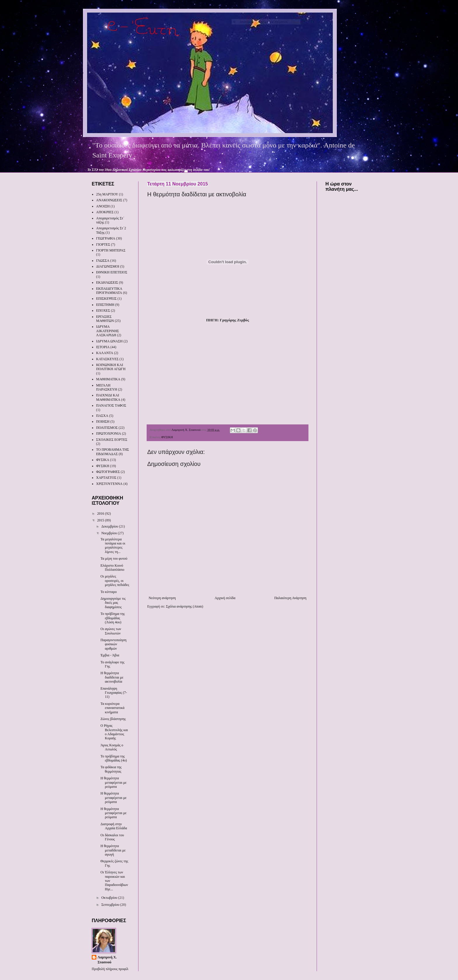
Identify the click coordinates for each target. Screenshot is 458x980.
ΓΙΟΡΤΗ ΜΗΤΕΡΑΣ (111, 250)
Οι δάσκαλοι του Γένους (112, 837)
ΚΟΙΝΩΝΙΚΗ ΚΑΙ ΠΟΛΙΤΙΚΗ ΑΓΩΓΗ (111, 367)
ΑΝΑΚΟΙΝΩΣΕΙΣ (109, 200)
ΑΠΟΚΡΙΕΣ (105, 212)
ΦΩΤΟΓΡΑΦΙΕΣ (108, 472)
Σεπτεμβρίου (111, 905)
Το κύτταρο (109, 592)
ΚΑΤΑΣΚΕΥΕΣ (107, 359)
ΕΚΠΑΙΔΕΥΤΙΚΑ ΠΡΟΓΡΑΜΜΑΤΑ (109, 291)
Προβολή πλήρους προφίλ (110, 969)
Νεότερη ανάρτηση (162, 598)
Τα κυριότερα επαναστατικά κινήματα (112, 708)
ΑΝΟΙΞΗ (103, 206)
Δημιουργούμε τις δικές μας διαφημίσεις (113, 603)
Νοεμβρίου (110, 533)
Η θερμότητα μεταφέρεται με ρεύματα (113, 782)
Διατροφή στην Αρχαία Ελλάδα (114, 826)
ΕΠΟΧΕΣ (103, 311)
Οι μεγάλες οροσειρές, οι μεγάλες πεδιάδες (115, 581)
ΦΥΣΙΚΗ (167, 437)
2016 (101, 514)
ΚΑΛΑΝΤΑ (105, 353)
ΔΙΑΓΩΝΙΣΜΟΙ (108, 266)
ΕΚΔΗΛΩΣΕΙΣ (107, 282)
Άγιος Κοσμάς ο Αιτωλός (112, 747)
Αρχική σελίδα (225, 598)
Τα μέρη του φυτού (114, 558)
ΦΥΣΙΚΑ (103, 460)
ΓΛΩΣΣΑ (103, 261)
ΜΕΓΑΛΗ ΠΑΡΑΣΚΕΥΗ (107, 387)
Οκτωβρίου (110, 898)
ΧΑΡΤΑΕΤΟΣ (106, 478)
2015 (101, 520)
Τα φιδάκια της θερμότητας (111, 769)
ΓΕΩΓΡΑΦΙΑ (106, 238)
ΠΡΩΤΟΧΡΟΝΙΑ (109, 433)
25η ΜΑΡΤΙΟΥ (107, 194)
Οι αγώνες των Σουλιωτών (111, 631)
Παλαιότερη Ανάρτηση (290, 598)
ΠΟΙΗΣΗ (103, 422)
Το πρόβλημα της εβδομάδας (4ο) (114, 758)
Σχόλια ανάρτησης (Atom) (184, 606)
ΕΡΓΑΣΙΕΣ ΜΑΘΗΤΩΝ (105, 319)
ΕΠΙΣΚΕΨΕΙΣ (106, 299)
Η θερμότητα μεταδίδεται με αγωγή (113, 850)
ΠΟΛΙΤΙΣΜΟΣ (107, 428)
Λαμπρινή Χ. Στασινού (107, 960)
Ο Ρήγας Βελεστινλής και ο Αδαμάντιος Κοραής (114, 732)
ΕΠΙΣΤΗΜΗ (105, 305)
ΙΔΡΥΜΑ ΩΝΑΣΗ (109, 341)
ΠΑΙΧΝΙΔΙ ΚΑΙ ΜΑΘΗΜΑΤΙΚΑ (108, 397)
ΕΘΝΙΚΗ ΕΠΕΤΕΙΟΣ (112, 272)
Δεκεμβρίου (110, 526)
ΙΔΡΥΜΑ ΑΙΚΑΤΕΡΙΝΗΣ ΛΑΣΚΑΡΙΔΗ (107, 331)
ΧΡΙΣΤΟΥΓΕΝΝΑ (109, 484)
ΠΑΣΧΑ (102, 416)
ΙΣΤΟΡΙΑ (103, 347)
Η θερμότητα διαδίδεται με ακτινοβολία (112, 677)
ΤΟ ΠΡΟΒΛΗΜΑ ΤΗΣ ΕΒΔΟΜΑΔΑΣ (113, 452)
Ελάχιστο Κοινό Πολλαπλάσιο (112, 568)
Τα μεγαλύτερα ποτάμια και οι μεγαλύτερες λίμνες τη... (113, 545)
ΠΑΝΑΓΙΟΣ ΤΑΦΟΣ (111, 405)
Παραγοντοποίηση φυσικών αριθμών (113, 644)
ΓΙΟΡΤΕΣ (103, 244)
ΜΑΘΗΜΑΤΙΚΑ (108, 379)
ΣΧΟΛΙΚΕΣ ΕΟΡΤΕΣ (112, 440)
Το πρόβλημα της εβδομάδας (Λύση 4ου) (113, 618)
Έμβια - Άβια (110, 655)
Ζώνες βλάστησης (113, 719)
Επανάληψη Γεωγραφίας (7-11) (114, 693)
